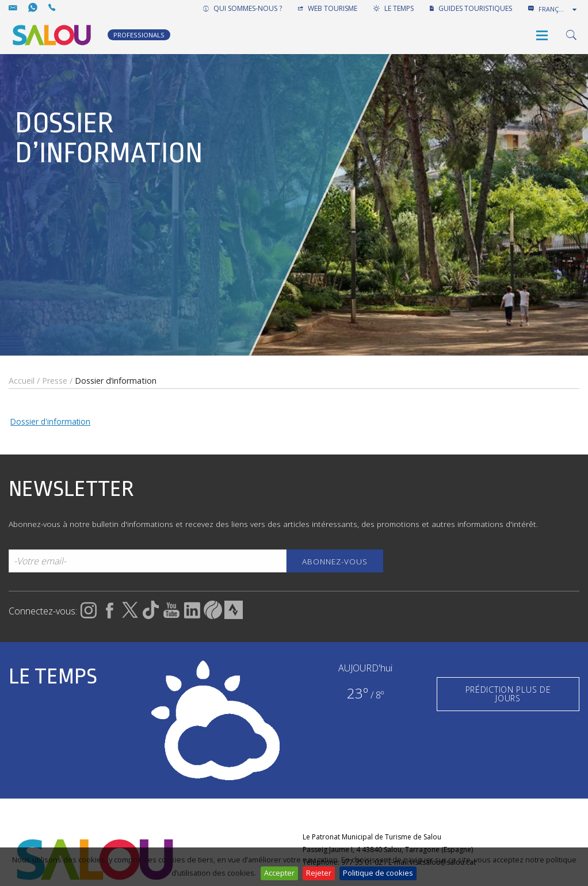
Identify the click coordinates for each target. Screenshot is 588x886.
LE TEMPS (394, 8)
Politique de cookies (378, 873)
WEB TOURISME (328, 8)
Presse (55, 381)
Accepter (279, 873)
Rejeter (319, 873)
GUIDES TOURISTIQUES (471, 8)
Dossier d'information (50, 421)
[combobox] (559, 9)
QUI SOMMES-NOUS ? (243, 8)
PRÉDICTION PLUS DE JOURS (508, 694)
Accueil (22, 381)
